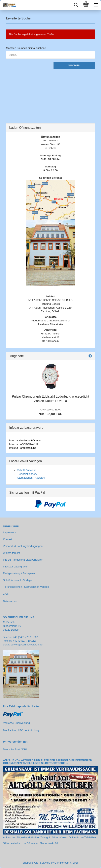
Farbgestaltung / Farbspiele (19, 573)
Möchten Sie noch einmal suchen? (26, 48)
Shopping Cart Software (36, 863)
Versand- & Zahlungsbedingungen (23, 546)
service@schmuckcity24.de (27, 645)
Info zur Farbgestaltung (23, 448)
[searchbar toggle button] (76, 5)
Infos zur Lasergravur (15, 567)
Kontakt (7, 539)
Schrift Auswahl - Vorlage (18, 580)
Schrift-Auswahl (26, 470)
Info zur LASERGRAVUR (24, 444)
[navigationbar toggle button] (96, 5)
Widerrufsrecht (12, 553)
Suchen (74, 65)
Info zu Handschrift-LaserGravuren (23, 560)
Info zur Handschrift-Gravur (25, 440)
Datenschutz (10, 601)
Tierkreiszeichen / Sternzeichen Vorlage (26, 587)
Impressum (9, 532)
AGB (6, 594)
